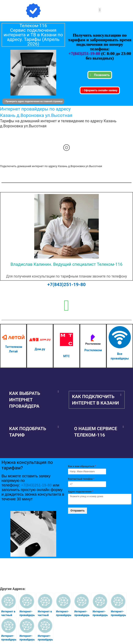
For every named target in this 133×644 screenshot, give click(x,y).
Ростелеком (93, 350)
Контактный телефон (81, 479)
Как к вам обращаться (82, 466)
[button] (100, 10)
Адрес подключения (81, 492)
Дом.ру (40, 349)
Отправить (78, 511)
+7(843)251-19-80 (85, 54)
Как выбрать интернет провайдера (25, 400)
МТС (66, 356)
